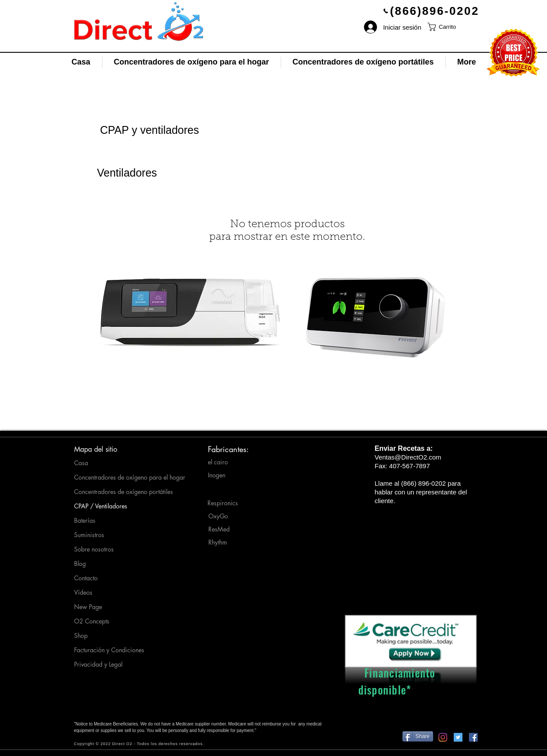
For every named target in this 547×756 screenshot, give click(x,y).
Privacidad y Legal (98, 664)
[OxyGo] (225, 516)
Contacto (86, 578)
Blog (80, 564)
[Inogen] (224, 475)
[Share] (418, 736)
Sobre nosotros (94, 549)
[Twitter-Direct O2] (458, 737)
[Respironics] (224, 503)
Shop (81, 635)
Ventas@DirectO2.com (408, 457)
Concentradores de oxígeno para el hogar (118, 477)
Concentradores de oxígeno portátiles (118, 492)
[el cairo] (224, 462)
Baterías (85, 520)
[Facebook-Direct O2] (473, 737)
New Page (88, 607)
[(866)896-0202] (431, 11)
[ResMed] (225, 529)
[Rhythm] (225, 542)
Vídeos (83, 592)
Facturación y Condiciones (109, 650)
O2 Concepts (92, 621)
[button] (448, 27)
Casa (81, 463)
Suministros (89, 535)
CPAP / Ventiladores (101, 506)
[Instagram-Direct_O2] (443, 737)
